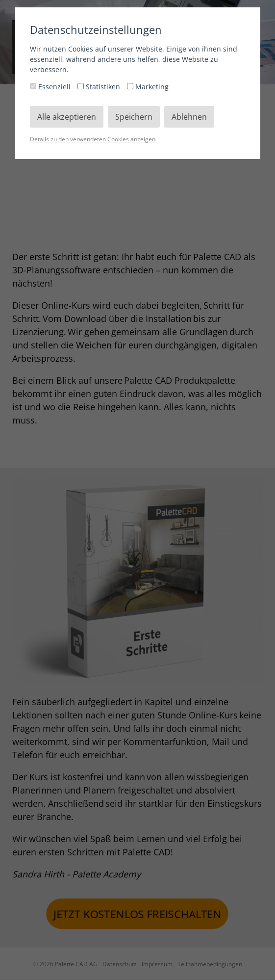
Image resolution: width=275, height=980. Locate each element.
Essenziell (51, 87)
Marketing (148, 87)
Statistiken (100, 87)
